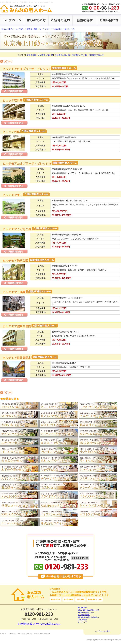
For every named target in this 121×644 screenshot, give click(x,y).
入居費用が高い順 (62, 55)
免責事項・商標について (86, 612)
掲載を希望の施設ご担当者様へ (88, 617)
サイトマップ (82, 622)
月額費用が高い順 (96, 55)
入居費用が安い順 (46, 55)
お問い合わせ (82, 620)
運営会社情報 (82, 608)
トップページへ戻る (102, 631)
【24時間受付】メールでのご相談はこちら (39, 624)
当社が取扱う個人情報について (88, 610)
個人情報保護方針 (84, 615)
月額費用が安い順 (79, 55)
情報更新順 (31, 55)
